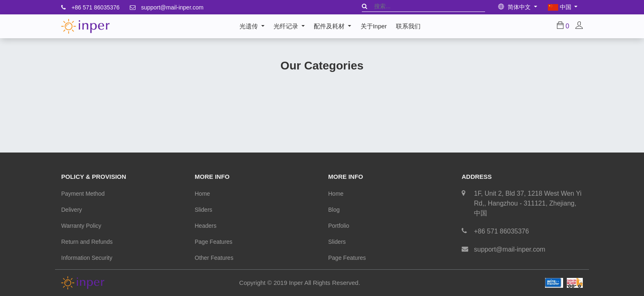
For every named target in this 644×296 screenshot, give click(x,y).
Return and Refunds (87, 242)
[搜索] (365, 6)
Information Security (87, 258)
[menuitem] (374, 26)
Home (202, 194)
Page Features (214, 242)
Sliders (204, 210)
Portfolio (339, 226)
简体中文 (515, 7)
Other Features (214, 258)
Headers (206, 226)
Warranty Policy (81, 226)
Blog (334, 210)
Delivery (72, 210)
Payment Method (83, 194)
